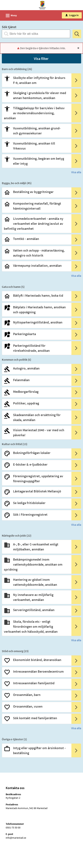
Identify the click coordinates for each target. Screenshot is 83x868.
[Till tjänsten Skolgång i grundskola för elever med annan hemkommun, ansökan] (36, 95)
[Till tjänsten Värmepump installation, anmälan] (36, 266)
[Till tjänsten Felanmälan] (36, 380)
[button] (41, 59)
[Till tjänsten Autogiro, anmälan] (36, 368)
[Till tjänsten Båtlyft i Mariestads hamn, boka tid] (36, 295)
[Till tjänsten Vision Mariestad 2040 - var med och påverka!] (36, 433)
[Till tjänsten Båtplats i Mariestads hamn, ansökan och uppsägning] (36, 310)
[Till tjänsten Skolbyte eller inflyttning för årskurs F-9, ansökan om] (36, 80)
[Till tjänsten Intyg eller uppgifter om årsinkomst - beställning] (36, 750)
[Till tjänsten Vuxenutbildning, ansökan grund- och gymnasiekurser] (36, 131)
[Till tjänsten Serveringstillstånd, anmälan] (36, 610)
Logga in (72, 15)
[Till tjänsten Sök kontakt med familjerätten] (36, 718)
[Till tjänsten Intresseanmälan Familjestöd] (36, 683)
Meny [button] (10, 15)
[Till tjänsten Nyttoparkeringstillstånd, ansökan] (36, 322)
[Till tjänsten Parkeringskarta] (36, 334)
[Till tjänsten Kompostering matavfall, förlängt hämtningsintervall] (36, 206)
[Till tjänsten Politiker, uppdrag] (36, 403)
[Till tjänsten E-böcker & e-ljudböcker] (36, 464)
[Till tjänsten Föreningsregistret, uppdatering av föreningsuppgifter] (36, 479)
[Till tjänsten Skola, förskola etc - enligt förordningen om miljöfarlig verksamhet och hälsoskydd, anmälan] (36, 627)
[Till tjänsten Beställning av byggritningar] (36, 192)
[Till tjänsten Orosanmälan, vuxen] (36, 706)
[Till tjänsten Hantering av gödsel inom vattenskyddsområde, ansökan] (36, 582)
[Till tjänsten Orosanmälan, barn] (36, 695)
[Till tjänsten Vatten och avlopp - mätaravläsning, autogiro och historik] (36, 253)
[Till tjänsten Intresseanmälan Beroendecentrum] (36, 671)
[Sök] (77, 34)
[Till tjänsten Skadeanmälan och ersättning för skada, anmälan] (36, 417)
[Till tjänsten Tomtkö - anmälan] (36, 239)
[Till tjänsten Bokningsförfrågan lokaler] (36, 453)
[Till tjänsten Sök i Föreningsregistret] (36, 514)
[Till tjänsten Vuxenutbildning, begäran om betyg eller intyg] (36, 161)
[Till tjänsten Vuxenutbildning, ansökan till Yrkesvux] (36, 146)
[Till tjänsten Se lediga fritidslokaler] (36, 503)
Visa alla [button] (76, 172)
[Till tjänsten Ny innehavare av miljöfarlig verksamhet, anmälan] (36, 597)
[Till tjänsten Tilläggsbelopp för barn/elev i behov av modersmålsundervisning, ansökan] (36, 113)
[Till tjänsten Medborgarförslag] (36, 392)
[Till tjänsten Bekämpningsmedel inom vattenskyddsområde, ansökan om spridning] (36, 564)
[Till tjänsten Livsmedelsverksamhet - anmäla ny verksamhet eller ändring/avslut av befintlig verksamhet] (36, 224)
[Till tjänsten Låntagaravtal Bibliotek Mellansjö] (36, 491)
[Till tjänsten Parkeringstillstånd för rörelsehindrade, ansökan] (36, 348)
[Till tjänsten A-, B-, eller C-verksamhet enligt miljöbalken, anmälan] (36, 547)
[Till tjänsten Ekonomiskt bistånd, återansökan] (36, 660)
